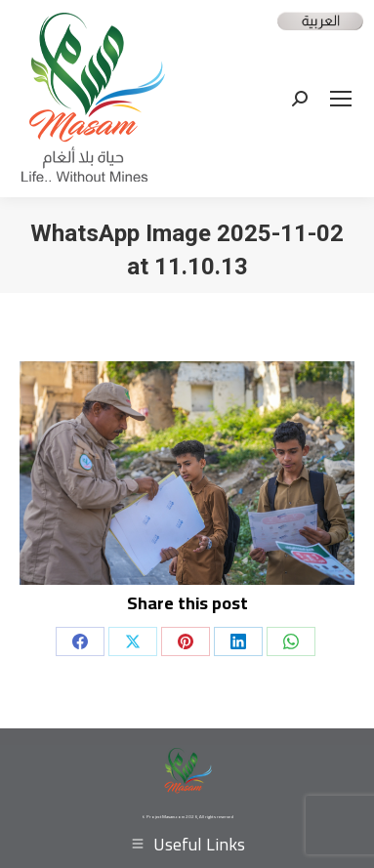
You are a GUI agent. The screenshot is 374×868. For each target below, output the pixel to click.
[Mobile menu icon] (341, 99)
